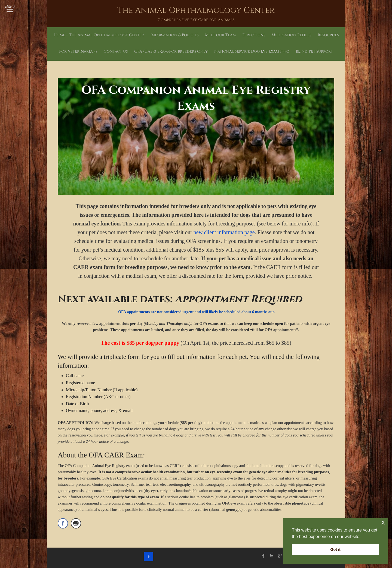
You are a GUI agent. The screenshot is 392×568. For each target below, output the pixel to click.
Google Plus (280, 556)
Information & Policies (174, 35)
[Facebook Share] (63, 523)
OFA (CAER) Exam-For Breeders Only (171, 51)
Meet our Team (220, 35)
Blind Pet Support (314, 51)
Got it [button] (335, 549)
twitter (272, 556)
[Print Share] (76, 523)
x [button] (383, 522)
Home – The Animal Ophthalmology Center (99, 35)
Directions (254, 35)
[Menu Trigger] (10, 8)
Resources (328, 35)
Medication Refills (291, 35)
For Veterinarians (78, 51)
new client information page (224, 232)
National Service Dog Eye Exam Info (252, 51)
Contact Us (116, 51)
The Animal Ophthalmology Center (196, 10)
